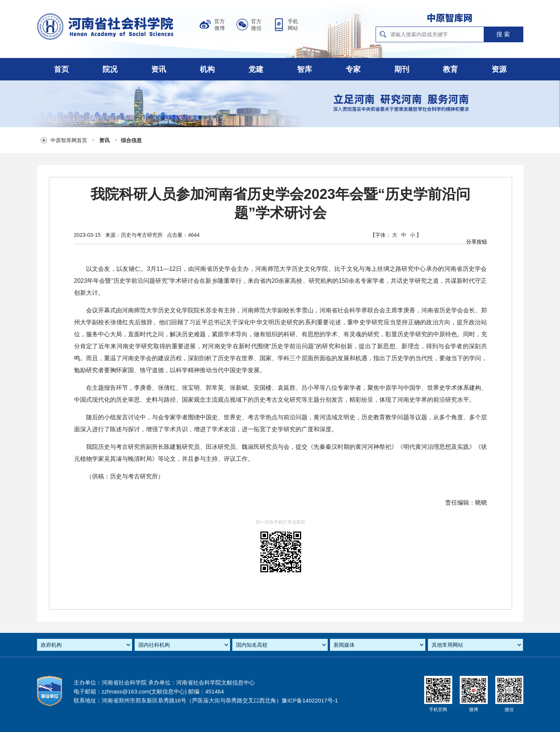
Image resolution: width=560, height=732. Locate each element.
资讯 (159, 69)
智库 (305, 69)
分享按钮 (477, 242)
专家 (353, 69)
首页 (61, 69)
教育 (450, 69)
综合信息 (131, 140)
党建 (256, 69)
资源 (499, 69)
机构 (207, 69)
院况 (110, 69)
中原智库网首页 (69, 140)
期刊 (402, 69)
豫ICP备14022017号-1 (310, 700)
